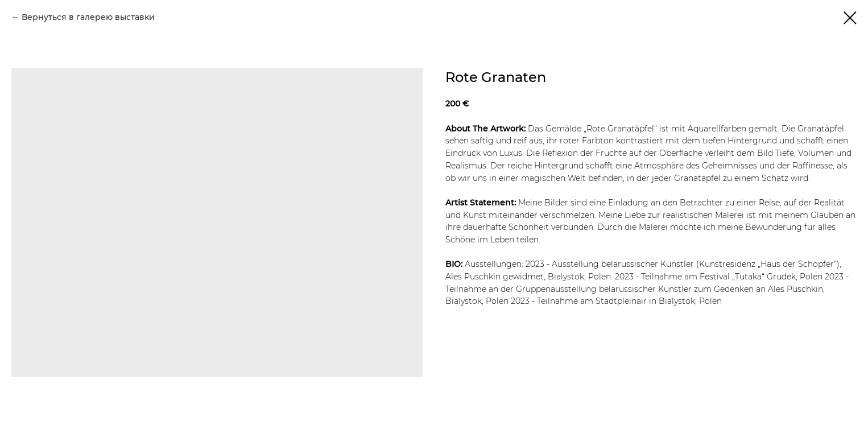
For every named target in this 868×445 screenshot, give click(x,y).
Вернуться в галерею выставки (88, 17)
